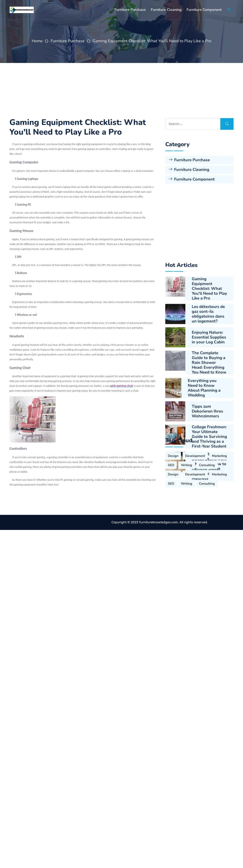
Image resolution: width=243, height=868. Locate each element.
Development (195, 546)
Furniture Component (204, 10)
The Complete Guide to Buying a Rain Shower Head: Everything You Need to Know (209, 524)
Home (37, 41)
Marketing (219, 546)
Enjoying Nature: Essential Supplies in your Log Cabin (209, 499)
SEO (171, 555)
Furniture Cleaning (166, 10)
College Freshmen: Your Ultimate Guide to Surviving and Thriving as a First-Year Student (209, 598)
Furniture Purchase (130, 10)
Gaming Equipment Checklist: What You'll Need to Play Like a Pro (152, 41)
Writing (187, 555)
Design (173, 546)
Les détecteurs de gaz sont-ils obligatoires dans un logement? (208, 476)
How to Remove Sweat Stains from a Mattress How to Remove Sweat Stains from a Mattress (209, 628)
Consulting (207, 555)
